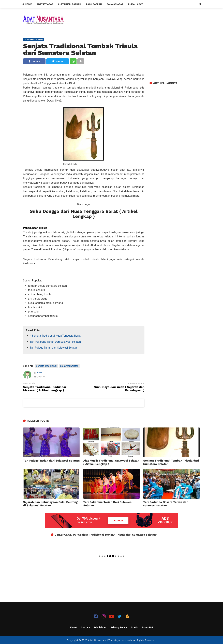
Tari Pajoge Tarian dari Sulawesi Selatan (54, 348)
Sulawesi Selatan (69, 366)
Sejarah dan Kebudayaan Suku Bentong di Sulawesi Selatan (50, 504)
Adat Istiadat (45, 4)
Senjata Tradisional (46, 366)
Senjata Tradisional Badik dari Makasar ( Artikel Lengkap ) (45, 389)
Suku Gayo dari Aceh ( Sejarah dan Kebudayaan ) (119, 389)
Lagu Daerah (94, 4)
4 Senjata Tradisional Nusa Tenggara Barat (55, 336)
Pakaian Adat (115, 4)
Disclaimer (100, 627)
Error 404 (147, 627)
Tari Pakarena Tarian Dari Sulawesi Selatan (55, 342)
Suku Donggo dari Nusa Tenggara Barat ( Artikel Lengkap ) (84, 214)
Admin (40, 373)
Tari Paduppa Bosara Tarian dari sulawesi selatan (166, 504)
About (73, 627)
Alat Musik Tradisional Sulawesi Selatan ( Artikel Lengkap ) (111, 462)
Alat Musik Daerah (70, 4)
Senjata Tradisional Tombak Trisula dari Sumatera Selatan (80, 49)
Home (27, 4)
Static (134, 627)
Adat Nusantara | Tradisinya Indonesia (110, 640)
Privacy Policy (119, 627)
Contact (86, 627)
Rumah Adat (135, 4)
